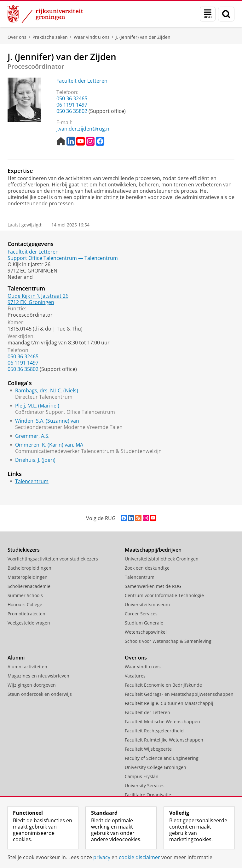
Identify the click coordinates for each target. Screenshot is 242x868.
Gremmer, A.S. (32, 436)
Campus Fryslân (142, 776)
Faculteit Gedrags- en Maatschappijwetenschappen (179, 694)
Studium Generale (144, 623)
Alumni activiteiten (27, 667)
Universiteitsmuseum (147, 604)
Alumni (16, 658)
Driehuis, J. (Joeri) (35, 460)
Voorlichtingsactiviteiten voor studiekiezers (53, 559)
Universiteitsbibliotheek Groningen (162, 559)
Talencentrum (32, 481)
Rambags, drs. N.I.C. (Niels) (47, 390)
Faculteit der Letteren (82, 81)
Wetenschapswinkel (146, 632)
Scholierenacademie (29, 586)
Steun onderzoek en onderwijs (40, 694)
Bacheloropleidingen (29, 568)
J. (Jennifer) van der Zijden (143, 37)
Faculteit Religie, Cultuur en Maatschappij (169, 703)
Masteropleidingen (28, 577)
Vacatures (135, 676)
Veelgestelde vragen (29, 623)
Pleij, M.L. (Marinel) (37, 406)
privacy (102, 857)
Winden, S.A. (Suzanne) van (47, 421)
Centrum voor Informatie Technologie (164, 595)
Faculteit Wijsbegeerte (148, 749)
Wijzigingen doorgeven (32, 685)
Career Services (141, 614)
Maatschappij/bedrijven (153, 550)
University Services (145, 786)
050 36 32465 (72, 98)
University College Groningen (156, 767)
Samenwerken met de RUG (153, 586)
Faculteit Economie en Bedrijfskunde (163, 685)
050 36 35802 (72, 111)
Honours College (25, 604)
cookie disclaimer (139, 857)
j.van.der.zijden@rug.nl (84, 129)
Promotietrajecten (26, 614)
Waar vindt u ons (92, 37)
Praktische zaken (50, 37)
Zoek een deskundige (147, 568)
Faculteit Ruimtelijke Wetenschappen (164, 740)
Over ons (17, 37)
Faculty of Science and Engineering (162, 758)
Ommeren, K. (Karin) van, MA (49, 445)
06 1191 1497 (72, 105)
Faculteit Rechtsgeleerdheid (154, 731)
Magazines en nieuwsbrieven (38, 676)
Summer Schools (25, 595)
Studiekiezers (24, 550)
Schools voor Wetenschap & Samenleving (168, 641)
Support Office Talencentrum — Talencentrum (63, 258)
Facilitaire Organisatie (148, 795)
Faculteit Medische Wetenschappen (162, 721)
